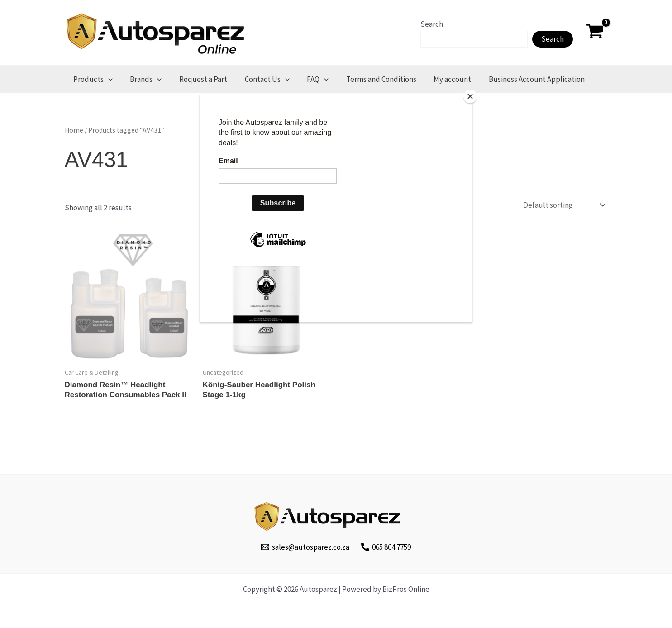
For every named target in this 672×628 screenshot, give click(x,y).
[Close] (470, 96)
